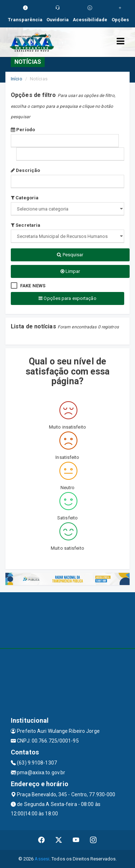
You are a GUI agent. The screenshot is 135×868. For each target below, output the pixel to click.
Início (17, 79)
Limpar (70, 271)
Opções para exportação (67, 298)
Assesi (42, 859)
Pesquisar (70, 255)
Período (23, 130)
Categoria (25, 198)
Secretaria (26, 225)
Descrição (25, 170)
